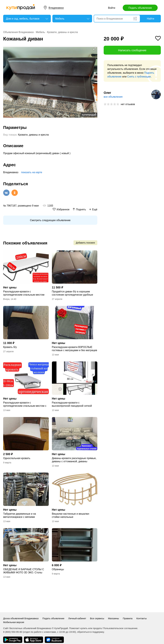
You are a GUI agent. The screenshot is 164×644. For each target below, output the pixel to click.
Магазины (113, 618)
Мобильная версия (14, 622)
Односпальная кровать (17, 458)
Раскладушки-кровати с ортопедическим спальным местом (24, 293)
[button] (94, 49)
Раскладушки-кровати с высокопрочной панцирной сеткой (72, 404)
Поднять (81, 209)
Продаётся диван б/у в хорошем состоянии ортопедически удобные (73, 293)
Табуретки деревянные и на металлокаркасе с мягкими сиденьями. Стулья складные (21, 516)
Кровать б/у (10, 347)
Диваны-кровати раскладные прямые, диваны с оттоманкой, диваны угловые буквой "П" (74, 460)
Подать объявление (140, 8)
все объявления (113, 97)
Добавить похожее (85, 243)
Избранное (63, 209)
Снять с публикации (139, 77)
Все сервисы (97, 618)
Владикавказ (56, 8)
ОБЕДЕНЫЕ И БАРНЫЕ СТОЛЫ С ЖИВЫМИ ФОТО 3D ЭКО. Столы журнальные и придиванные (24, 571)
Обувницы (58, 569)
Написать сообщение (132, 50)
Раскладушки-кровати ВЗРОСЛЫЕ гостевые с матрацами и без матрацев (75, 349)
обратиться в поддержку (90, 632)
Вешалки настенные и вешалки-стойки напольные (71, 515)
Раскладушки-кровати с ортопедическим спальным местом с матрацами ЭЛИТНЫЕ (25, 404)
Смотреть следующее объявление (50, 220)
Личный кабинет (77, 618)
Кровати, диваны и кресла (62, 32)
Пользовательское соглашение (120, 628)
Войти (112, 8)
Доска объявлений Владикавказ (21, 618)
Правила (128, 618)
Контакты (142, 618)
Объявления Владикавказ (18, 32)
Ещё (95, 209)
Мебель (40, 32)
